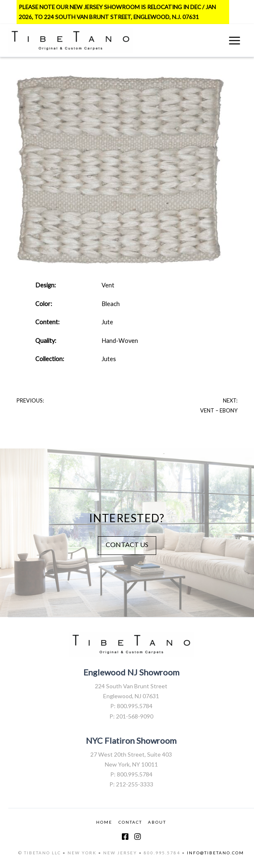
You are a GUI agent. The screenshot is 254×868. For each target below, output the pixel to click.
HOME (104, 822)
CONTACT (130, 822)
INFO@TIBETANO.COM (215, 853)
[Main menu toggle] (235, 41)
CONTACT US (127, 544)
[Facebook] (125, 837)
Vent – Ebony (219, 410)
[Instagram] (138, 837)
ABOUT (157, 822)
